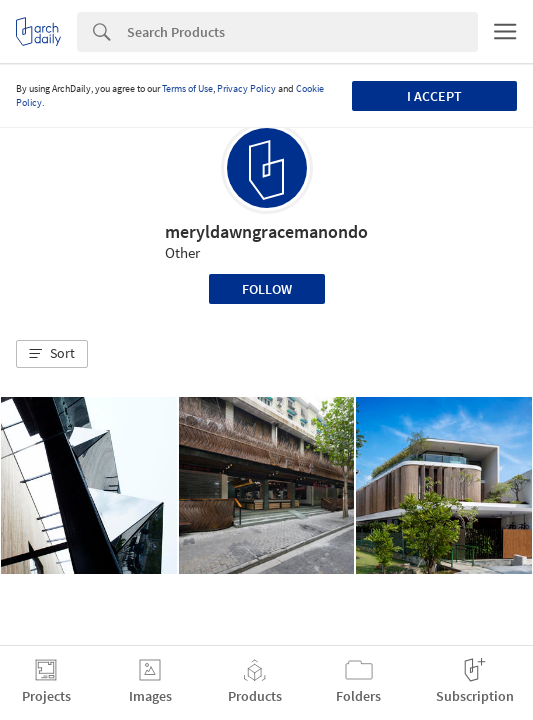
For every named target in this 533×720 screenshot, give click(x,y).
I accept (434, 96)
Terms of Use (187, 88)
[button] (52, 354)
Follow (267, 289)
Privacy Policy (246, 88)
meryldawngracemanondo (266, 231)
